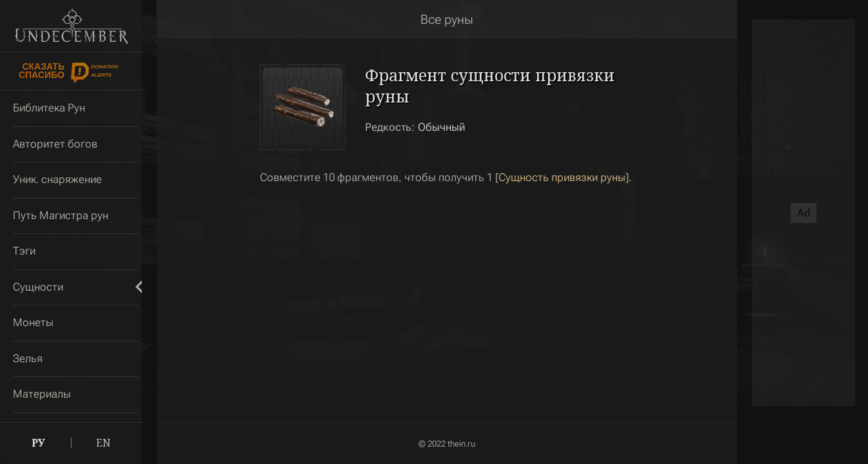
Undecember (71, 26)
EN (104, 443)
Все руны (447, 19)
